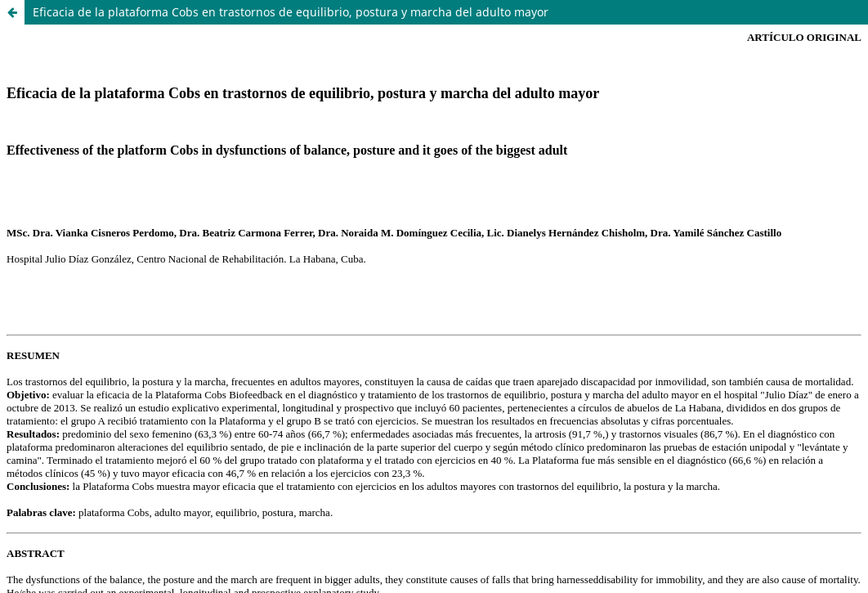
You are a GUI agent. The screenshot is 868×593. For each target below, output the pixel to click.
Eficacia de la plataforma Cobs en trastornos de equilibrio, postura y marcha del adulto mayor (291, 12)
